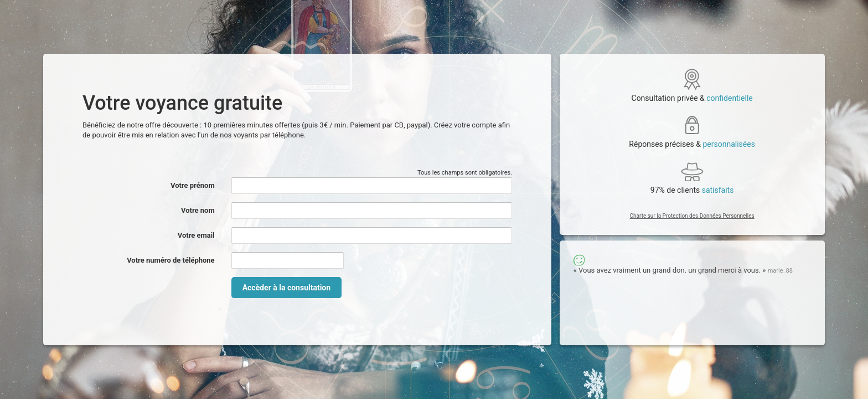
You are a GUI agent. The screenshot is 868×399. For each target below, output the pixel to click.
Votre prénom (193, 185)
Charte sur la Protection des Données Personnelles (692, 216)
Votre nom (198, 210)
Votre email (196, 235)
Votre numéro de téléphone (171, 260)
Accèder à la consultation (286, 288)
